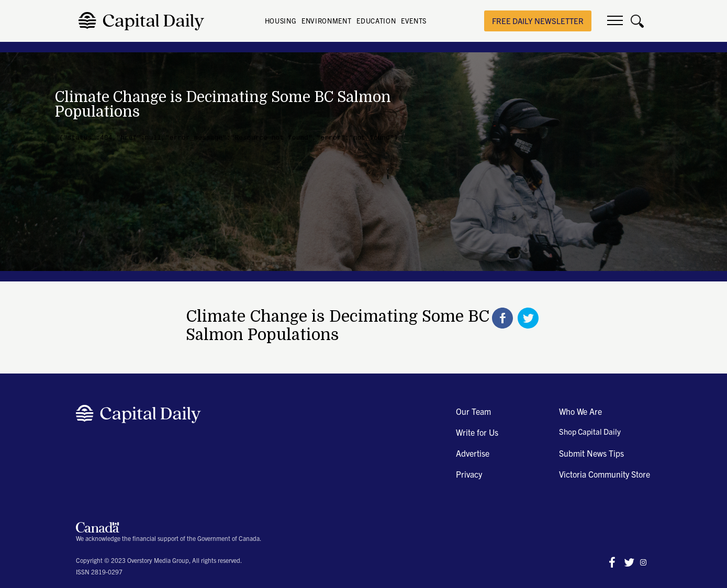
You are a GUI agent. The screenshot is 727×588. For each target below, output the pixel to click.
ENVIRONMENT (326, 21)
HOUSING (281, 21)
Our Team (473, 411)
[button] (615, 21)
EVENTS (414, 21)
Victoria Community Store (605, 474)
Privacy (469, 474)
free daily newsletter (538, 21)
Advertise (473, 453)
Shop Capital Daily (590, 431)
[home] (144, 21)
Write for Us (477, 432)
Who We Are (580, 411)
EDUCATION (376, 21)
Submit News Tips (591, 453)
